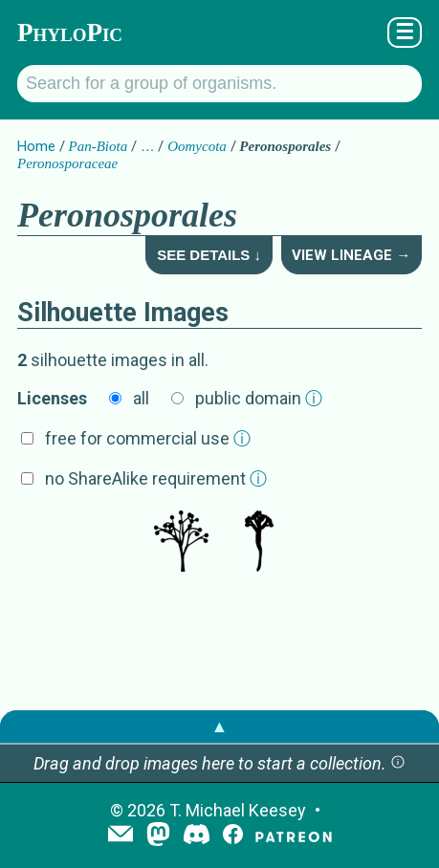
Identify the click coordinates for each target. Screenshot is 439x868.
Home (36, 146)
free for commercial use (148, 438)
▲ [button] (220, 726)
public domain (259, 398)
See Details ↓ (209, 255)
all (141, 398)
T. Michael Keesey (238, 810)
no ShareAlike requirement (156, 478)
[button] (398, 763)
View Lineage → (351, 255)
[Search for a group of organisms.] (219, 84)
